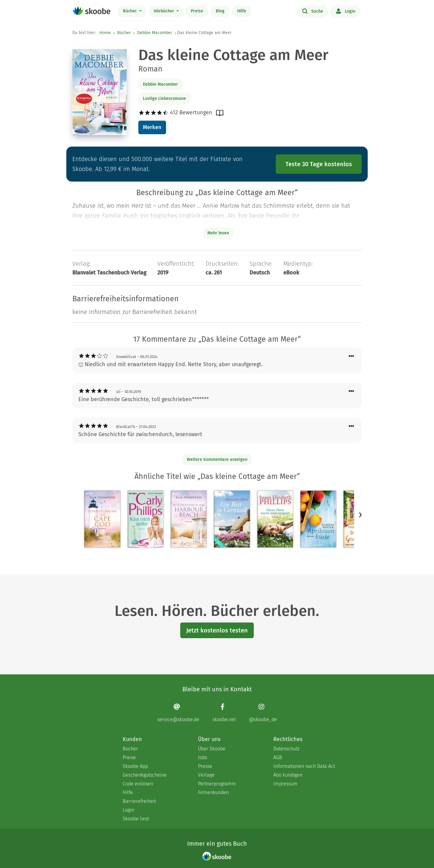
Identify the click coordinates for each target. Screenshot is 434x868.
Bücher (131, 11)
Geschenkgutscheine (145, 775)
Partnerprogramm (217, 784)
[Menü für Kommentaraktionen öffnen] (351, 356)
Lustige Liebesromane (164, 98)
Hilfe (242, 11)
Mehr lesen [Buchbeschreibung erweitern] (218, 233)
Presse (205, 766)
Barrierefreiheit (139, 801)
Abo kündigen (288, 775)
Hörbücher (165, 11)
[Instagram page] (263, 713)
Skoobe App (135, 766)
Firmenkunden (213, 792)
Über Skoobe (212, 749)
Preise (197, 11)
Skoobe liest (136, 819)
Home (105, 33)
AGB (278, 757)
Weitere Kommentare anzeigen (217, 459)
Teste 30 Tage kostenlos (319, 164)
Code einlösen (138, 784)
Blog (220, 11)
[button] (360, 515)
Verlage (206, 775)
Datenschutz (286, 749)
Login (346, 11)
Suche (313, 11)
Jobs (203, 757)
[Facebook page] (224, 713)
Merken (152, 127)
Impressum (285, 784)
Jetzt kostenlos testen (217, 630)
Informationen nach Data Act (304, 766)
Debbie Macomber (155, 33)
